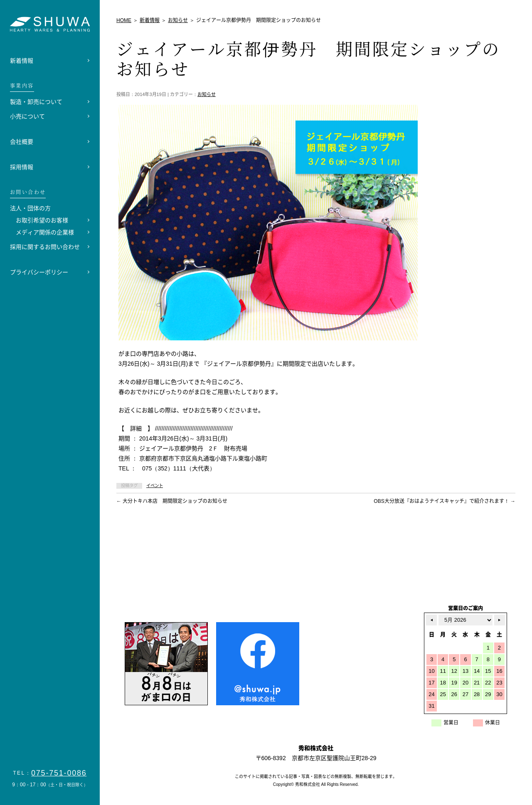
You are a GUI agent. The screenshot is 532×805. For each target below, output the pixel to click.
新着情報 (22, 61)
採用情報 (22, 167)
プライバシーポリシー (39, 272)
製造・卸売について (36, 102)
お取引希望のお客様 (42, 220)
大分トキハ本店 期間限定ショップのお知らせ (172, 501)
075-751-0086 (59, 773)
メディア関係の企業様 (45, 232)
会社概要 (22, 142)
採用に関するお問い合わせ (45, 247)
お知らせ (207, 94)
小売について (27, 116)
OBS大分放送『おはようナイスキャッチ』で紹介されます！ (445, 501)
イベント (155, 486)
